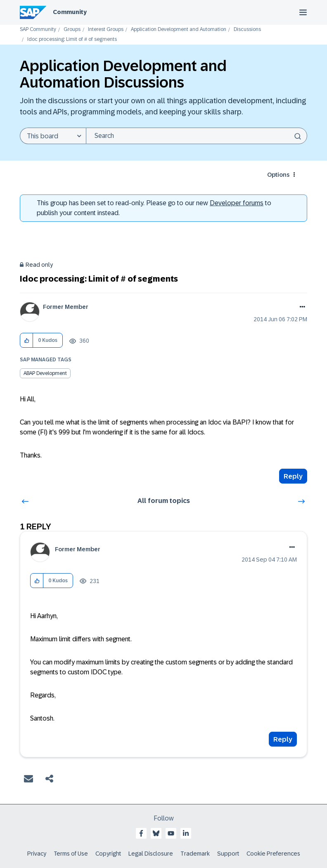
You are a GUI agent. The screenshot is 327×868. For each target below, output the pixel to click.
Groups (72, 30)
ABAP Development (45, 373)
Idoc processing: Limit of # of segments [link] (72, 39)
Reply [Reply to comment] (283, 739)
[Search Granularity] (53, 136)
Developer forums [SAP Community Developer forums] (237, 203)
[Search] (197, 136)
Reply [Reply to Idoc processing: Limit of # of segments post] (293, 476)
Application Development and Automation (179, 30)
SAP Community (38, 30)
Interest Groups (106, 30)
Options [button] (278, 175)
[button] (27, 340)
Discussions (247, 30)
